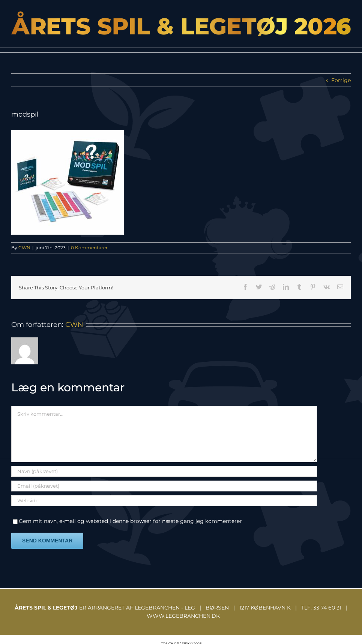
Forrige (341, 80)
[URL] (164, 501)
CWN (24, 248)
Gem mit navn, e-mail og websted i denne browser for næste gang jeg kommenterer (130, 521)
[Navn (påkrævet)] (164, 471)
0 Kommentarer (89, 248)
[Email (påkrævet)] (164, 486)
